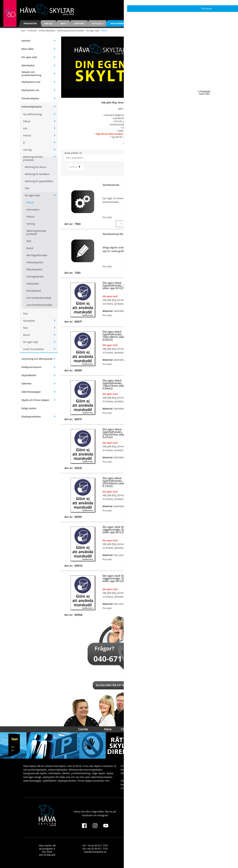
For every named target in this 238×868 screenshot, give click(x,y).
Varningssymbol (35, 276)
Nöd (29, 241)
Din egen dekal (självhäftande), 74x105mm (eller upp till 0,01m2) (120, 285)
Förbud (27, 135)
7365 (167, 124)
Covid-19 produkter (34, 349)
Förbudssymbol (35, 262)
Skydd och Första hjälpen (35, 400)
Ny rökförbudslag (32, 114)
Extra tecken (189, 185)
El (24, 143)
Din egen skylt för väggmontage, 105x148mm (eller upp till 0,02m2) (198, 285)
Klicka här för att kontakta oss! (119, 685)
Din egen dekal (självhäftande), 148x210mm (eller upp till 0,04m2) (119, 384)
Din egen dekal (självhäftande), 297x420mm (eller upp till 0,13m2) (119, 482)
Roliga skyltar (29, 408)
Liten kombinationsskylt (39, 305)
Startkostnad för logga (117, 234)
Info (25, 128)
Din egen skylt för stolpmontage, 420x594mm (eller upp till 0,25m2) (198, 530)
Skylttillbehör (29, 375)
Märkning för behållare (37, 174)
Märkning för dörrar (36, 167)
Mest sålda (28, 49)
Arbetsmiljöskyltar (47, 31)
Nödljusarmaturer (32, 367)
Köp (132, 224)
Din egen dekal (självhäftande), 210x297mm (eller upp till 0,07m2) (119, 433)
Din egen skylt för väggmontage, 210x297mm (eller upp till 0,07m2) (198, 383)
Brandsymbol (34, 291)
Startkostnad (111, 185)
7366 (163, 121)
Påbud (27, 121)
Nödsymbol (33, 284)
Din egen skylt (93, 31)
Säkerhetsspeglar (31, 392)
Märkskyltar (28, 65)
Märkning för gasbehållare (39, 181)
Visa (132, 273)
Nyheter (26, 41)
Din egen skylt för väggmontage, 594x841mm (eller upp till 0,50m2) (120, 578)
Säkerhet (26, 384)
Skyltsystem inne (31, 82)
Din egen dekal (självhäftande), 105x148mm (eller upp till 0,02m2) (119, 336)
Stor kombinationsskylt (39, 298)
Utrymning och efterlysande (37, 359)
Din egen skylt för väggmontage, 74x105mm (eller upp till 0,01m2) (198, 237)
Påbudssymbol (34, 269)
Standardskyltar (30, 98)
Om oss (49, 23)
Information (33, 210)
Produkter (30, 23)
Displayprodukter (31, 417)
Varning (27, 150)
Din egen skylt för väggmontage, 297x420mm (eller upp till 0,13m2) (198, 432)
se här (154, 128)
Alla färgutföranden (37, 255)
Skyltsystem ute (30, 90)
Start (23, 31)
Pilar (27, 188)
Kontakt (79, 23)
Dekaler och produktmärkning (31, 74)
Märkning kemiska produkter (71, 31)
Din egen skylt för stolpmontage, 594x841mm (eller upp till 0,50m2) (198, 578)
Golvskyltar (29, 321)
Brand (30, 248)
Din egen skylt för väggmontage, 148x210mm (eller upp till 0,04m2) (198, 334)
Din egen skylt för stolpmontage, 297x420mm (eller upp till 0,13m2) (198, 481)
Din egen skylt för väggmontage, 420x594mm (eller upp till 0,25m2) (120, 530)
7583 (158, 109)
